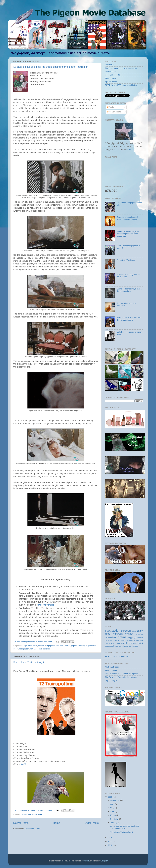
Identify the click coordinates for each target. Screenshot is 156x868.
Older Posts (92, 823)
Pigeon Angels (111, 681)
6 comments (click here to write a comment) (34, 810)
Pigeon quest (111, 78)
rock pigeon (24, 649)
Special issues (111, 82)
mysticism (139, 640)
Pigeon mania (111, 670)
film (58, 646)
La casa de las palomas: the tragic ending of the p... (124, 827)
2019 (110, 797)
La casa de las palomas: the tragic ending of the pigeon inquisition (51, 67)
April (113, 811)
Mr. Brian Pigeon (112, 667)
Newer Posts (21, 823)
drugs (25, 814)
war (130, 646)
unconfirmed (123, 646)
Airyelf (87, 861)
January (114, 823)
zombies (135, 646)
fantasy (140, 638)
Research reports (112, 75)
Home (57, 823)
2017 (110, 841)
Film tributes (110, 65)
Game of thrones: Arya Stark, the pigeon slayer (129, 290)
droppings (132, 638)
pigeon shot (91, 646)
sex (40, 649)
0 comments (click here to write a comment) (34, 642)
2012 (110, 845)
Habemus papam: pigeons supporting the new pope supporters (128, 234)
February (114, 819)
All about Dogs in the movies (117, 656)
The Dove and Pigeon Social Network (121, 677)
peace (107, 643)
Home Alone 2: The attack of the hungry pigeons (129, 319)
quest (16, 649)
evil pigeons (50, 646)
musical (130, 640)
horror (68, 646)
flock (62, 646)
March (113, 815)
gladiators (108, 640)
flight (23, 764)
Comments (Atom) (33, 829)
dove (35, 646)
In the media (110, 72)
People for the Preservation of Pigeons (121, 674)
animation (118, 634)
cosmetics (139, 634)
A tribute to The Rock (126, 260)
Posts (110, 107)
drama (41, 646)
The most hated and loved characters (121, 68)
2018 (110, 838)
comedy (129, 634)
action (116, 630)
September (115, 800)
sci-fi (140, 643)
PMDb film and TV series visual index (121, 85)
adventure (126, 631)
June (113, 804)
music (123, 640)
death (114, 637)
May (112, 808)
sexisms (46, 649)
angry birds (27, 646)
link (129, 150)
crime (108, 637)
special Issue (113, 646)
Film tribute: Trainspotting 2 (29, 662)
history (116, 640)
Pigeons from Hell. (47, 605)
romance (34, 649)
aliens (134, 631)
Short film (108, 631)
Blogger (104, 861)
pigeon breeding (78, 646)
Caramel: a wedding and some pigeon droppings (127, 218)
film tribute (33, 814)
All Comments (114, 112)
